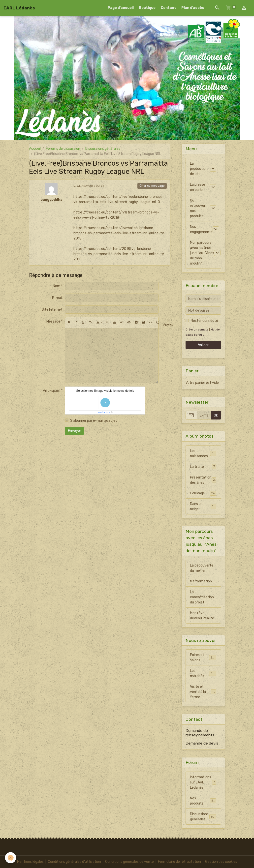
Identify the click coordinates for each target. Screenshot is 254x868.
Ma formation (201, 581)
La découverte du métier (202, 568)
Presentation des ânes (203, 480)
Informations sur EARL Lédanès (203, 782)
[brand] (19, 8)
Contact (168, 8)
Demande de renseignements (200, 733)
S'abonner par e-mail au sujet (94, 421)
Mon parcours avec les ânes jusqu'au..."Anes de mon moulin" (202, 253)
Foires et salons (203, 658)
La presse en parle (198, 187)
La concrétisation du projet (202, 597)
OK (216, 415)
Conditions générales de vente (129, 862)
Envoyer (75, 431)
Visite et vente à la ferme (204, 692)
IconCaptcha (104, 412)
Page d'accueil (121, 8)
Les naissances (203, 453)
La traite (203, 467)
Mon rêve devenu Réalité (202, 616)
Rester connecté (204, 321)
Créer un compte (197, 330)
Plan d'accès (193, 8)
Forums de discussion (63, 149)
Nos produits (203, 801)
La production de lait (199, 169)
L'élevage (203, 493)
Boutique (147, 8)
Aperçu (168, 323)
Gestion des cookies (221, 862)
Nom (57, 286)
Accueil (35, 149)
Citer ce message (152, 186)
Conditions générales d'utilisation (74, 862)
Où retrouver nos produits (198, 208)
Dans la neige (203, 507)
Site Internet (52, 310)
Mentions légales (30, 862)
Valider (203, 345)
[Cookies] (11, 858)
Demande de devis (202, 743)
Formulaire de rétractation (179, 862)
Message (53, 321)
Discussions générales (103, 149)
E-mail (57, 298)
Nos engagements (201, 229)
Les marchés (203, 673)
